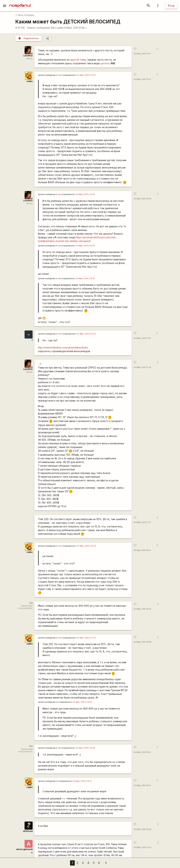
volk (60, 75)
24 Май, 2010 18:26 (142, 829)
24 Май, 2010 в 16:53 (86, 546)
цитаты (105, 63)
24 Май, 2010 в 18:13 (82, 781)
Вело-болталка (25, 15)
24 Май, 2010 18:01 (142, 550)
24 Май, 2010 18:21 (142, 786)
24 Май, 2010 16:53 (142, 199)
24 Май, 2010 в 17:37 (86, 638)
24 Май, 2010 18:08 (142, 642)
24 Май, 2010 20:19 (142, 847)
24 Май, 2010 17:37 (142, 522)
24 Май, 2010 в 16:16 (85, 194)
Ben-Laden (57, 28)
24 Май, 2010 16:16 (142, 79)
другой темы (78, 60)
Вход (171, 5)
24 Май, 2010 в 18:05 (82, 702)
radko (30, 81)
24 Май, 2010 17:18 (142, 338)
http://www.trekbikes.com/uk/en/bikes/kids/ (63, 347)
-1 (32, 340)
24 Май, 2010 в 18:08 (85, 748)
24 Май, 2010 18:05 (142, 609)
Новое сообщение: (39, 28)
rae (59, 194)
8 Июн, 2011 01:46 (76, 28)
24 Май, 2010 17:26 (142, 367)
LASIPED (28, 56)
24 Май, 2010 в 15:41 (86, 75)
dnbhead (28, 831)
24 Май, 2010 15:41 (142, 54)
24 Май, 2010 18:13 (142, 752)
